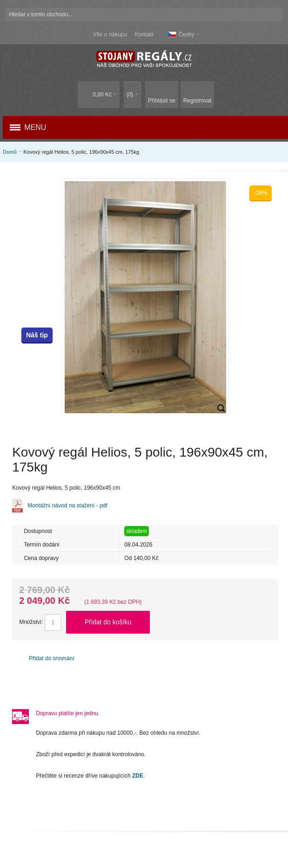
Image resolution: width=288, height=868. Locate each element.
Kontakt (144, 34)
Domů (10, 152)
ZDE (138, 776)
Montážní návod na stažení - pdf (67, 506)
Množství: (31, 622)
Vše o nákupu (110, 34)
